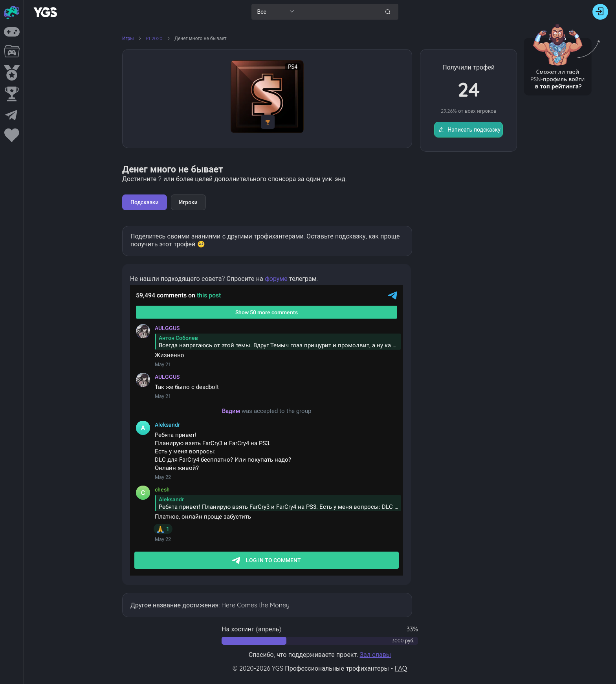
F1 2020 (155, 38)
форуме (276, 279)
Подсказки (145, 202)
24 (469, 89)
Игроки (188, 202)
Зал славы (375, 655)
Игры (128, 38)
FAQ (401, 668)
